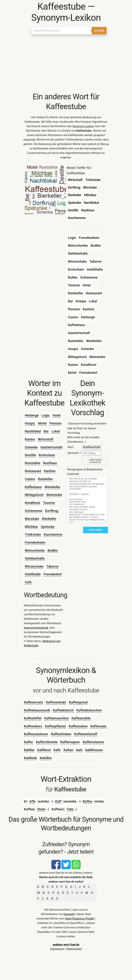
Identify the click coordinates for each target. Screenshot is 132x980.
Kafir (57, 750)
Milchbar (31, 527)
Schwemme (34, 511)
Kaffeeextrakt (56, 702)
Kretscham (47, 455)
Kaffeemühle (81, 718)
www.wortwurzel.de (36, 628)
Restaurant (33, 471)
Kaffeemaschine (57, 718)
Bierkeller (49, 519)
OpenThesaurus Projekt (80, 919)
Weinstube (54, 495)
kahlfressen (94, 750)
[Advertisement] (66, 64)
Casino (30, 479)
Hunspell (69, 914)
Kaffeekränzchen (89, 710)
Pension (55, 423)
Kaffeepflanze (56, 726)
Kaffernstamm (93, 742)
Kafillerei (44, 750)
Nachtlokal (33, 431)
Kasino (30, 439)
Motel (42, 423)
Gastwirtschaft (51, 447)
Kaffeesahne (78, 726)
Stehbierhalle (35, 558)
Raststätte (33, 463)
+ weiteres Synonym (95, 461)
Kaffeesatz (98, 726)
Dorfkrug (52, 511)
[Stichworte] (87, 499)
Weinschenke (35, 550)
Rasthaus (50, 463)
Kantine (50, 471)
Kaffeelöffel (33, 718)
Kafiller (29, 750)
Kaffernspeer (70, 742)
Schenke (31, 447)
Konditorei (33, 503)
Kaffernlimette (47, 742)
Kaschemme (53, 534)
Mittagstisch (34, 495)
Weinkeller (53, 487)
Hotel (56, 415)
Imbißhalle (33, 574)
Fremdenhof (53, 574)
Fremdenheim (35, 542)
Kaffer (29, 742)
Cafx (28, 582)
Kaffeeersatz (34, 702)
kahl (79, 750)
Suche (99, 31)
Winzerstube (34, 566)
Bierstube (32, 519)
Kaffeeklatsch (63, 710)
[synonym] (92, 453)
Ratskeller (45, 479)
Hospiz (30, 423)
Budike (53, 550)
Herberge (32, 415)
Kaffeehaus (33, 487)
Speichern (96, 530)
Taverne (49, 503)
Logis (46, 415)
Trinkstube (33, 534)
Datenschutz (74, 949)
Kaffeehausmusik (37, 710)
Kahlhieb (30, 758)
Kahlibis (46, 758)
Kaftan (68, 750)
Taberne (52, 566)
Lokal (56, 431)
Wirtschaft (46, 439)
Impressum (57, 949)
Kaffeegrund (78, 702)
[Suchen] (62, 31)
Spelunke (48, 527)
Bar (46, 431)
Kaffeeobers (33, 726)
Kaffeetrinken (61, 734)
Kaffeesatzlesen (36, 734)
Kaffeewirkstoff (86, 734)
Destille (30, 455)
